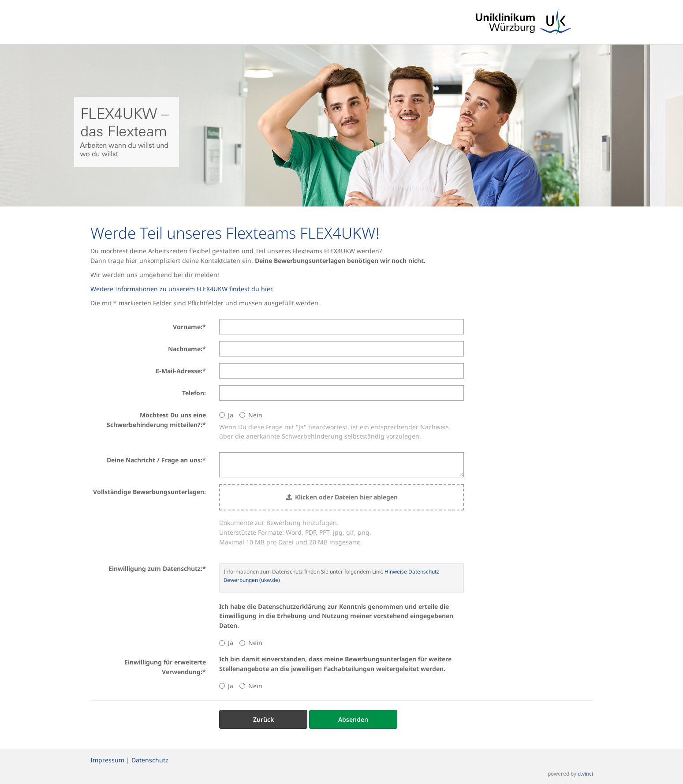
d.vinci (585, 773)
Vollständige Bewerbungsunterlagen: (149, 492)
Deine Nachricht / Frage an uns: (156, 460)
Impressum (107, 760)
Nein (251, 415)
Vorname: (189, 327)
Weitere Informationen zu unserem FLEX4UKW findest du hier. (182, 289)
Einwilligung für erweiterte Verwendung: (165, 667)
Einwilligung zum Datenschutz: (157, 568)
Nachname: (187, 349)
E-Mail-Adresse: (181, 371)
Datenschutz (150, 760)
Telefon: (194, 393)
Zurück (263, 719)
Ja (226, 415)
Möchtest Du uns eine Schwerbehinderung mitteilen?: (156, 420)
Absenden (353, 719)
